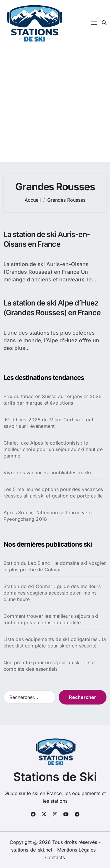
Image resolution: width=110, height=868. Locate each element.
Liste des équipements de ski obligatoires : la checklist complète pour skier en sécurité (55, 642)
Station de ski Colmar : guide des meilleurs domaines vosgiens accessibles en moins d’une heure (52, 593)
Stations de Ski (55, 777)
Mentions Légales (77, 850)
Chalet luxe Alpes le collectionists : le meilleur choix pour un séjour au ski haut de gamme (53, 449)
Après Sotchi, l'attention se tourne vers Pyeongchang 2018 (48, 516)
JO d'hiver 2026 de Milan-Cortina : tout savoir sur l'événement (48, 423)
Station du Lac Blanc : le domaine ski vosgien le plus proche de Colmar (55, 566)
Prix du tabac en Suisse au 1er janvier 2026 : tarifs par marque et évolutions (54, 400)
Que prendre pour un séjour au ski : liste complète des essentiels (49, 666)
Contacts (55, 857)
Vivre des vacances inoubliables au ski (47, 473)
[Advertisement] (55, 104)
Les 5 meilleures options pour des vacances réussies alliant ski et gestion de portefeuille (53, 493)
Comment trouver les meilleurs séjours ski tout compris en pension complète (51, 619)
